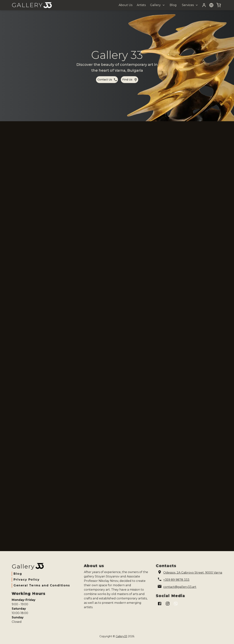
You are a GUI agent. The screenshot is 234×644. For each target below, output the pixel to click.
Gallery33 (121, 636)
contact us (107, 80)
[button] (157, 5)
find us (130, 80)
